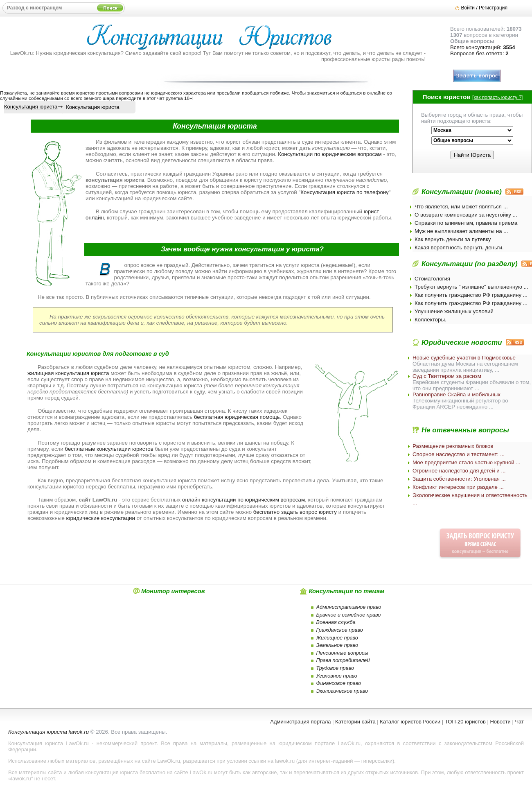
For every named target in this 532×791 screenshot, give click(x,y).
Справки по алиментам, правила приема (466, 223)
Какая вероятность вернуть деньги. (459, 247)
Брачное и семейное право (349, 615)
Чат (519, 722)
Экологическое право (342, 691)
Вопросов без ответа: (479, 53)
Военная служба (336, 622)
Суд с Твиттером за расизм (447, 376)
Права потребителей (343, 660)
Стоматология (432, 279)
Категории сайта (355, 722)
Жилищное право (337, 638)
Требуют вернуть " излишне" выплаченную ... (471, 287)
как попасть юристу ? (497, 97)
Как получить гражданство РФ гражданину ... (471, 295)
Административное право (349, 607)
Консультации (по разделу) (470, 264)
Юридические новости (462, 342)
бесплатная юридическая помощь (237, 417)
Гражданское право (340, 630)
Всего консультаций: (483, 47)
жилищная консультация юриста (68, 373)
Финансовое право (339, 683)
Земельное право (337, 645)
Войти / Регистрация (484, 8)
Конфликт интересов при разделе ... (458, 487)
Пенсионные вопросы (342, 653)
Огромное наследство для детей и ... (459, 471)
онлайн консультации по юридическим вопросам (243, 500)
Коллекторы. (431, 320)
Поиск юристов (447, 97)
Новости (500, 722)
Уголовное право (337, 676)
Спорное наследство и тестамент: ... (459, 454)
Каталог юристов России (410, 722)
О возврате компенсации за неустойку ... (466, 215)
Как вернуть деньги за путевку (453, 239)
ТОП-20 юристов (465, 722)
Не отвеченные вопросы (465, 430)
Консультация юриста (31, 107)
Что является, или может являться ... (461, 207)
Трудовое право (335, 668)
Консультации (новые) (462, 192)
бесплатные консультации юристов (109, 449)
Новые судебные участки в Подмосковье (464, 358)
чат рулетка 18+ (175, 98)
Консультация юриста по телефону (345, 192)
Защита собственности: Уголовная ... (459, 479)
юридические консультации (101, 518)
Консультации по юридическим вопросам (330, 154)
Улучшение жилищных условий (454, 311)
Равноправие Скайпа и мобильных (456, 394)
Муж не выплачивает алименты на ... (461, 231)
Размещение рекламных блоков (453, 446)
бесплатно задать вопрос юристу (295, 512)
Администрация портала (300, 722)
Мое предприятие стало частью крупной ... (467, 462)
